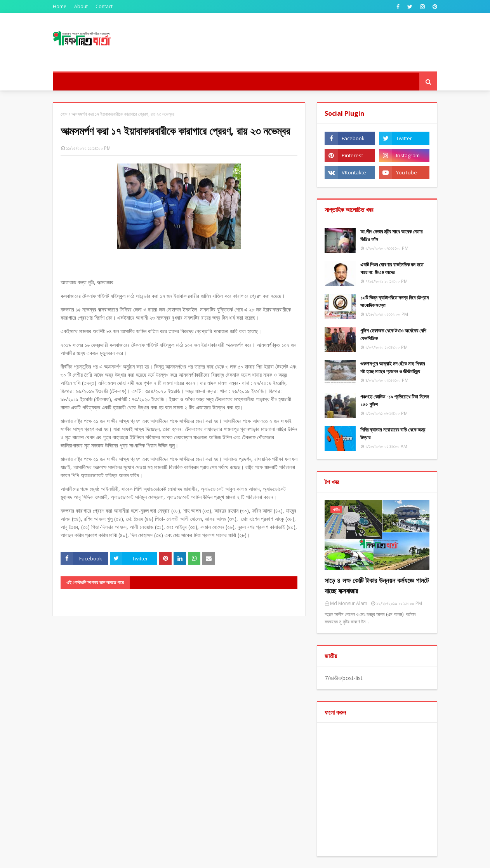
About (81, 6)
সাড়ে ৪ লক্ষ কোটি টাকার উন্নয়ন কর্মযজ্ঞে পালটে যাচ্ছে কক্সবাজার (377, 585)
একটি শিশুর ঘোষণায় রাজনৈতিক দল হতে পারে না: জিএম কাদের (392, 268)
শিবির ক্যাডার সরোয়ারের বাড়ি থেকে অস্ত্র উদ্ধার (393, 433)
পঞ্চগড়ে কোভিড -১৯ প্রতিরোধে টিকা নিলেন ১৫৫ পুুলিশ (395, 400)
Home (60, 6)
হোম (64, 114)
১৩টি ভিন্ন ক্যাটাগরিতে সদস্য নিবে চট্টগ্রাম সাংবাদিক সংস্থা (394, 301)
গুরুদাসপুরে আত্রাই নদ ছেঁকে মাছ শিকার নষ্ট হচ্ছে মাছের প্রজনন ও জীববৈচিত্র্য (393, 367)
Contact (104, 6)
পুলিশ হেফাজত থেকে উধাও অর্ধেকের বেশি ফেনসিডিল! (393, 334)
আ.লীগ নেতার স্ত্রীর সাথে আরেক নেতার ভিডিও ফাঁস (391, 235)
